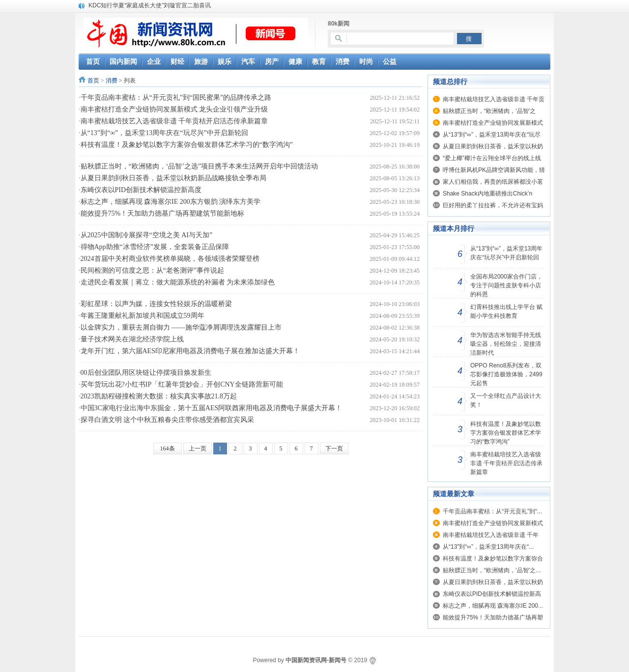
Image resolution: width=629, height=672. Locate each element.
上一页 (198, 448)
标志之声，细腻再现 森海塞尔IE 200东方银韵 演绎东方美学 (171, 202)
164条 (168, 448)
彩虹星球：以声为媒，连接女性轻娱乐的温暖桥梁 (156, 304)
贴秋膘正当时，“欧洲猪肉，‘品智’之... (492, 570)
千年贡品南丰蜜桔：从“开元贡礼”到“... (492, 511)
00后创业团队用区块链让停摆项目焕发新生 (146, 373)
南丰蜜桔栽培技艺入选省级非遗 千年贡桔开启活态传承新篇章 (174, 121)
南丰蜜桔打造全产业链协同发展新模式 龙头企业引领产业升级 (174, 109)
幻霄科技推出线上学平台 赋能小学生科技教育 (506, 311)
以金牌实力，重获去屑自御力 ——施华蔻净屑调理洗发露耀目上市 (181, 327)
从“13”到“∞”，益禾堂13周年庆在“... (488, 547)
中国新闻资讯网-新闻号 (316, 660)
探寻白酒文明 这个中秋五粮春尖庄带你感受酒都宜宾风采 (168, 420)
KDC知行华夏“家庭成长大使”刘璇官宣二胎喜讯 (150, 5)
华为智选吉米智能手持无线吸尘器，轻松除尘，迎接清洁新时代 (506, 344)
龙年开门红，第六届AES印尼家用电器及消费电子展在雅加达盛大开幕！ (190, 351)
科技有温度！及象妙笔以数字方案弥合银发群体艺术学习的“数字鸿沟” (187, 145)
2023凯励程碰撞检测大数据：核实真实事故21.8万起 (159, 396)
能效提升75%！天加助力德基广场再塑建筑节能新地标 (163, 213)
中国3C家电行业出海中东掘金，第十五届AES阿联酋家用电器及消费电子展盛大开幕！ (212, 408)
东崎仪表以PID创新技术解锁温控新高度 (141, 190)
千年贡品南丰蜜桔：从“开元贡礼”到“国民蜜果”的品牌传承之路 (176, 98)
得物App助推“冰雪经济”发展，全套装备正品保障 (155, 247)
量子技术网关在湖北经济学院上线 (132, 339)
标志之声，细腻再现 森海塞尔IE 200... (493, 606)
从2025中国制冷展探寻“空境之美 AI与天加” (147, 235)
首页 (93, 81)
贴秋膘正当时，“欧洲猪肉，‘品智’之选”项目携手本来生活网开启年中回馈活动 (200, 166)
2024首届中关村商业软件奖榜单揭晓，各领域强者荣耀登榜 (170, 259)
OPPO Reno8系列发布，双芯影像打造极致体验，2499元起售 (506, 374)
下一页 (334, 448)
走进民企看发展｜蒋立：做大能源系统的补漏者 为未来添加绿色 (178, 282)
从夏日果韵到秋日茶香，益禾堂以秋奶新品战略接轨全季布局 (173, 178)
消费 (112, 81)
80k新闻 (339, 24)
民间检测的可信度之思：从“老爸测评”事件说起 (152, 270)
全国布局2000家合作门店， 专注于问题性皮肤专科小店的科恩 (506, 285)
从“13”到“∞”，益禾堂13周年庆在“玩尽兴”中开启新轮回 (164, 133)
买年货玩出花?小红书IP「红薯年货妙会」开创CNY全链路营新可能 (182, 384)
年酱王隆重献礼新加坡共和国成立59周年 (143, 316)
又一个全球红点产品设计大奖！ (506, 400)
